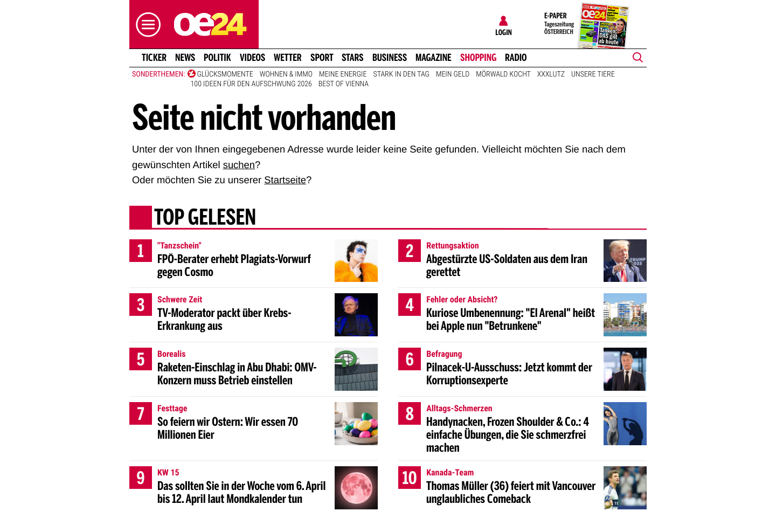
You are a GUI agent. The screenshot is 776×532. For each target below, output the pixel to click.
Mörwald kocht (503, 74)
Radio (516, 58)
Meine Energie (343, 74)
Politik (217, 58)
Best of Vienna (344, 84)
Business (390, 58)
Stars (353, 58)
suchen (239, 165)
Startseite (285, 180)
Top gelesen (205, 218)
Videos (252, 58)
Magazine (434, 58)
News (185, 58)
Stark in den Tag (401, 74)
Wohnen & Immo (286, 74)
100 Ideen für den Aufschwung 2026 (251, 84)
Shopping (478, 58)
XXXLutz (551, 74)
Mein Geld (453, 74)
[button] (145, 25)
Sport (322, 58)
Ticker (154, 58)
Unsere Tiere (593, 74)
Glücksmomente (225, 74)
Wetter (288, 58)
